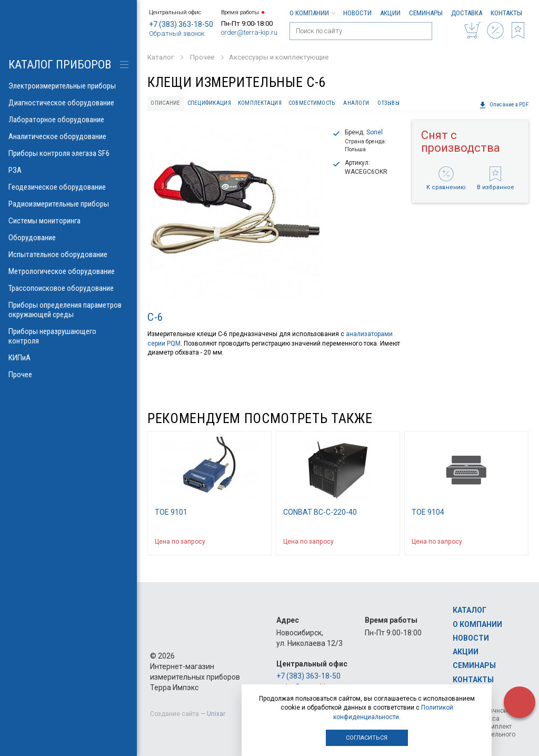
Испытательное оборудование (68, 254)
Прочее (68, 375)
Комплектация (260, 103)
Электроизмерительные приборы (68, 86)
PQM (174, 343)
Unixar (216, 714)
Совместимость (312, 103)
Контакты (506, 13)
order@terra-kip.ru (249, 32)
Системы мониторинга (68, 221)
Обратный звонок (177, 33)
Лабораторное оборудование (68, 120)
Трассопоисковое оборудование (68, 288)
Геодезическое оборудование (68, 187)
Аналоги (356, 103)
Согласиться (367, 738)
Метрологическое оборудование (68, 271)
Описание (165, 103)
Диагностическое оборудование (68, 103)
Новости (357, 13)
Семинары (426, 13)
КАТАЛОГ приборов (60, 65)
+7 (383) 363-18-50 (181, 24)
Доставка (467, 13)
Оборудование (68, 238)
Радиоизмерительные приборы (68, 204)
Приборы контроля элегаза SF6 (68, 153)
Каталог (470, 610)
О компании (312, 13)
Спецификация (209, 103)
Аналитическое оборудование (68, 136)
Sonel (375, 132)
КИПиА (68, 358)
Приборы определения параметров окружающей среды (68, 310)
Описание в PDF (504, 105)
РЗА (68, 170)
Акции (390, 13)
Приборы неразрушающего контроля (68, 336)
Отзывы (388, 103)
